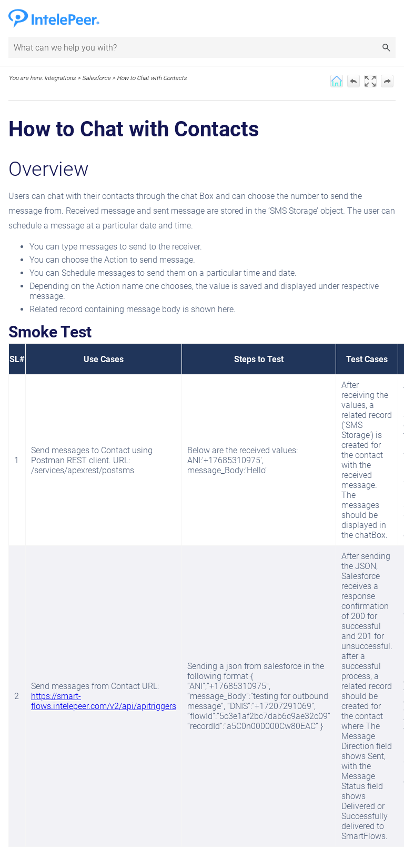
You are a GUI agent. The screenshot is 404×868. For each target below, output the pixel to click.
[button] (386, 47)
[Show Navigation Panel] (390, 18)
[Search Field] (202, 47)
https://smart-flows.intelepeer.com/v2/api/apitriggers (104, 701)
